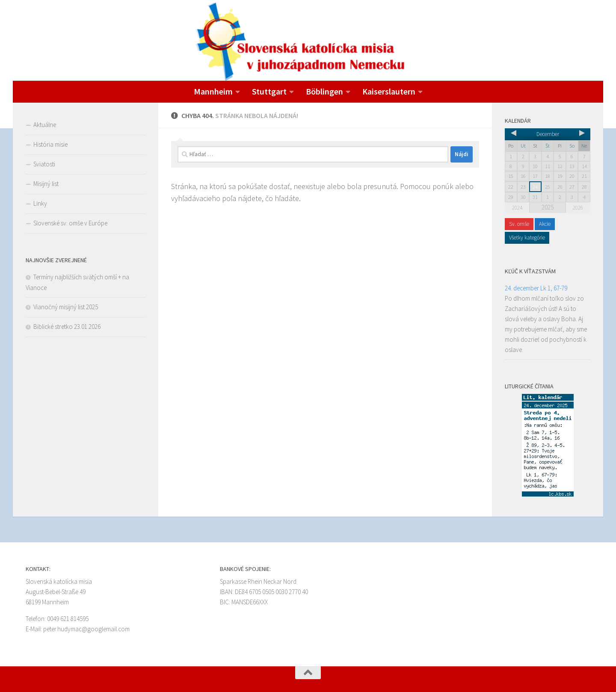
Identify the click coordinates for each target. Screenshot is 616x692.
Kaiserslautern (389, 91)
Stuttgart (269, 91)
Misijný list (46, 184)
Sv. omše (519, 224)
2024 (517, 208)
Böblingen (324, 91)
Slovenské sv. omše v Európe (70, 223)
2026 (578, 208)
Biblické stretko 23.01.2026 (67, 327)
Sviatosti (44, 164)
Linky (40, 203)
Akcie (545, 224)
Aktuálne (45, 125)
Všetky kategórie (527, 238)
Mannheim (213, 91)
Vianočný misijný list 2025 (66, 307)
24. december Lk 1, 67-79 (536, 288)
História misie (50, 144)
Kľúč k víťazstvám (530, 271)
